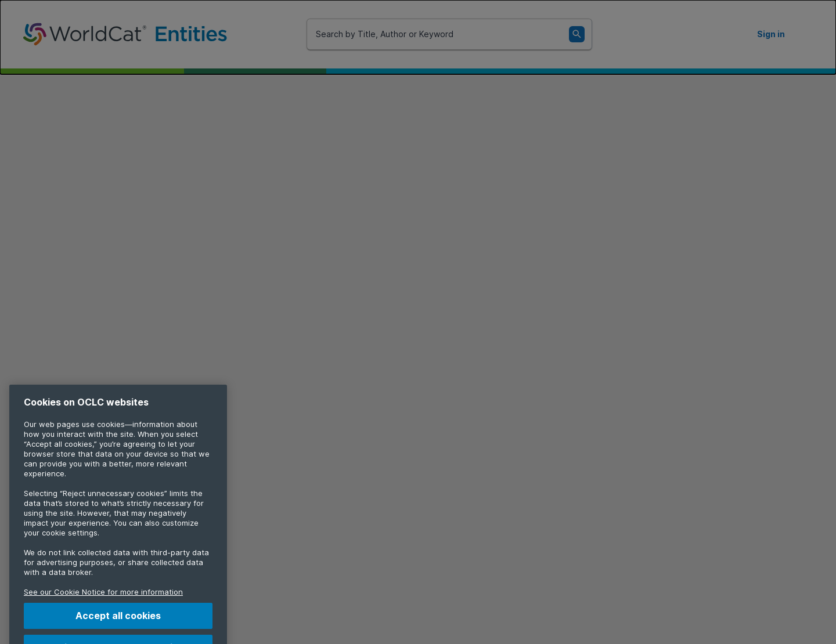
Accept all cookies (118, 625)
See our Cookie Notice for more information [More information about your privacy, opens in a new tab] (103, 601)
